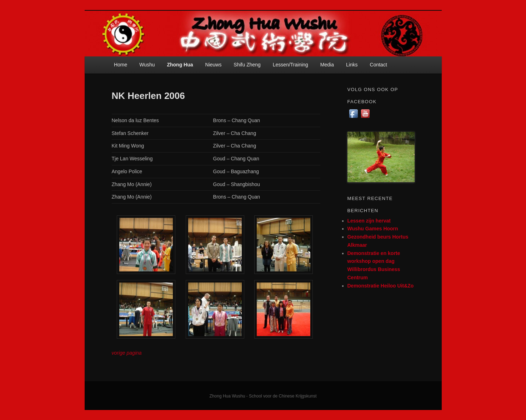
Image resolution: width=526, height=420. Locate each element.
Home (121, 65)
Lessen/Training (290, 65)
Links (352, 65)
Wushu (147, 65)
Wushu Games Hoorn (373, 229)
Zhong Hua (180, 65)
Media (327, 65)
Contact (379, 65)
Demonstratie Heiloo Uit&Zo (381, 286)
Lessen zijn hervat (369, 221)
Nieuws (214, 65)
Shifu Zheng (247, 65)
